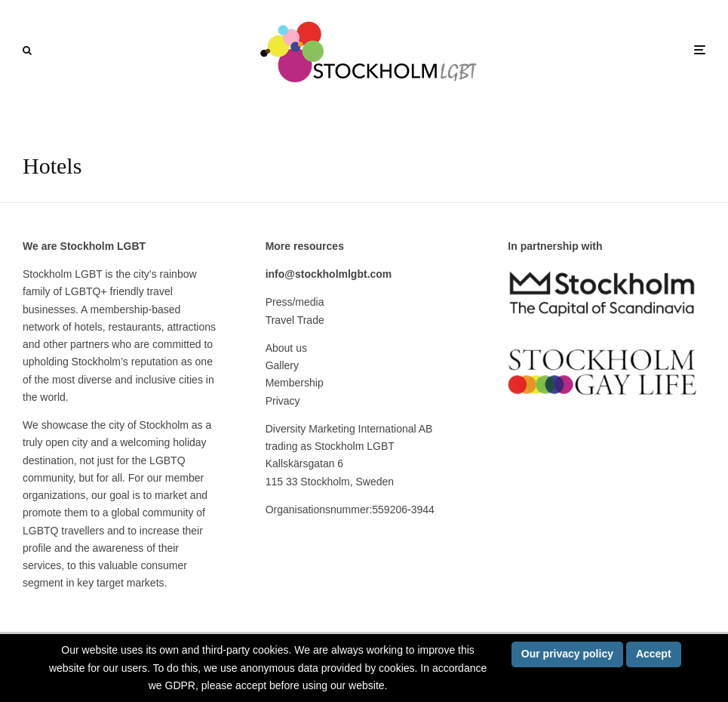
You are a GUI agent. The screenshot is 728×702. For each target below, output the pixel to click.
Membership (295, 383)
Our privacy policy (567, 654)
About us (286, 348)
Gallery (282, 365)
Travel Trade (295, 320)
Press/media (295, 302)
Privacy (283, 401)
